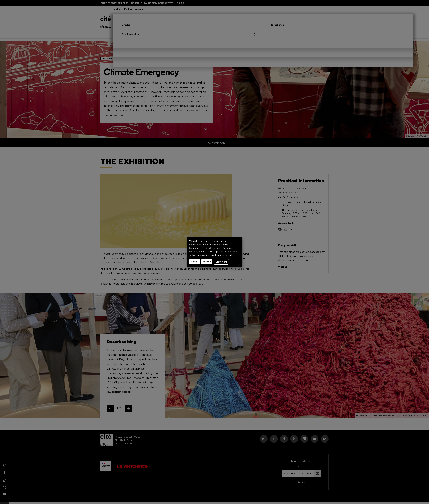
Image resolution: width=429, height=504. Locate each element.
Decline (207, 262)
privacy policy (227, 255)
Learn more (221, 262)
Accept (195, 262)
